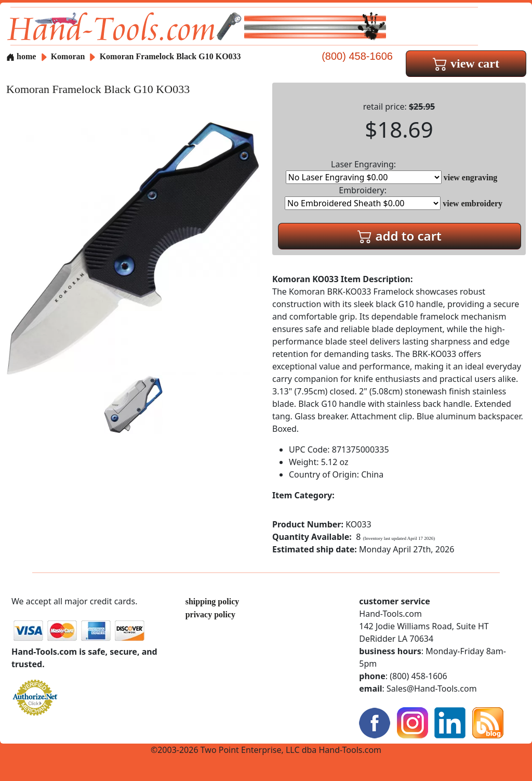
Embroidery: (363, 197)
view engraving (471, 177)
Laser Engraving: (364, 171)
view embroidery (473, 203)
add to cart (400, 236)
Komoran (69, 56)
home (21, 56)
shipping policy (212, 601)
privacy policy (210, 614)
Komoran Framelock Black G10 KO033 (170, 56)
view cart (466, 63)
